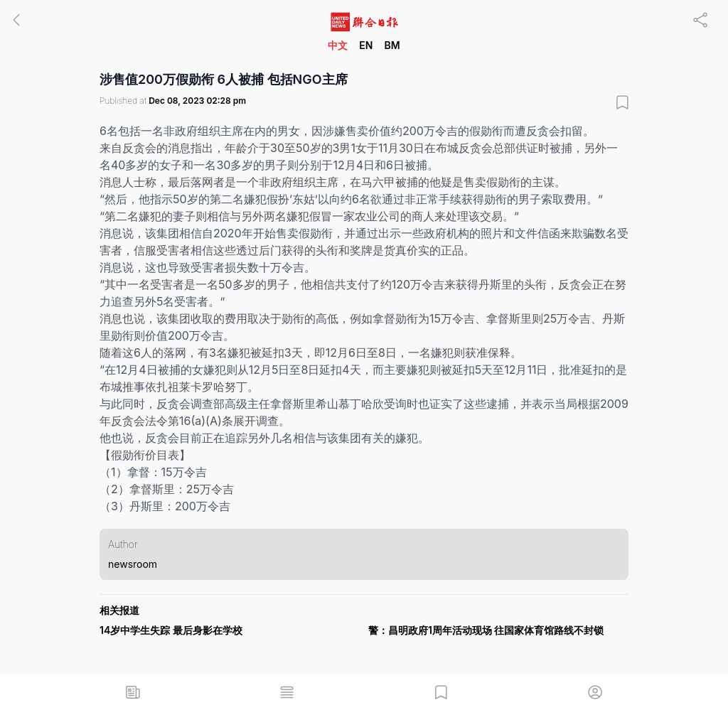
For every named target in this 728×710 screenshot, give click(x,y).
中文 (338, 45)
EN (366, 45)
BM (392, 45)
